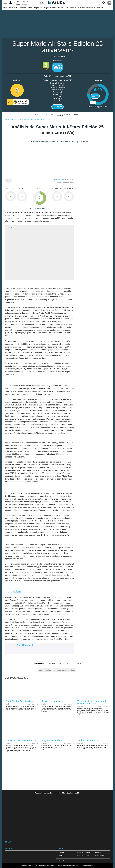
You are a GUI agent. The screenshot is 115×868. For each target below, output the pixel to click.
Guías (30, 8)
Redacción (62, 853)
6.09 (98, 90)
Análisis (23, 8)
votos (98, 107)
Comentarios (39, 664)
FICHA (37, 115)
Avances (53, 8)
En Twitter (77, 664)
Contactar (61, 855)
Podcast (100, 8)
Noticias (15, 8)
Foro (66, 8)
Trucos (61, 8)
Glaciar (26, 2)
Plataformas (91, 8)
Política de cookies (100, 855)
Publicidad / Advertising (83, 853)
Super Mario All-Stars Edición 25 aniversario (57, 47)
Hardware (81, 8)
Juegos (36, 8)
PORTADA (7, 8)
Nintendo (62, 83)
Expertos (60, 664)
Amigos (68, 664)
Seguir (95, 96)
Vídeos (76, 115)
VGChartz (61, 861)
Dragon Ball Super (21, 4)
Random (73, 8)
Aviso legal (98, 853)
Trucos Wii (57, 107)
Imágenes (68, 115)
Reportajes (44, 8)
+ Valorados (50, 664)
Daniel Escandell (60, 179)
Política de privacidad (83, 855)
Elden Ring (19, 2)
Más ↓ (42, 3)
